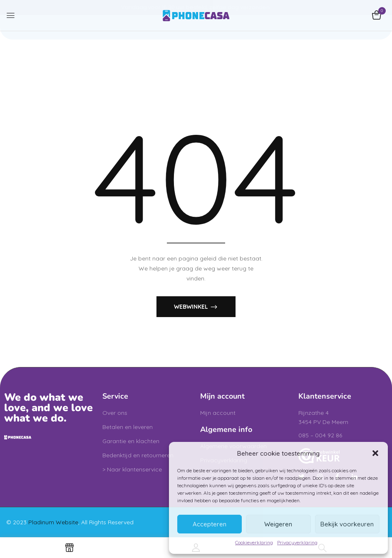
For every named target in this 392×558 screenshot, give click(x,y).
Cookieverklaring (254, 542)
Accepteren (210, 524)
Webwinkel (192, 306)
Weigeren (278, 524)
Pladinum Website (53, 522)
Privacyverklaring (297, 542)
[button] (375, 453)
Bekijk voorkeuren (347, 524)
